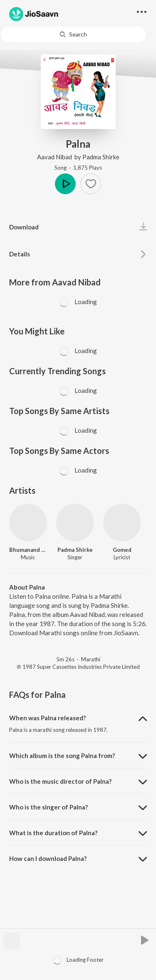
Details (20, 254)
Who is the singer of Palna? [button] (48, 807)
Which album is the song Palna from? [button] (62, 756)
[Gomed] (122, 523)
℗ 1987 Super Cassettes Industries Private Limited (78, 667)
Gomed (122, 550)
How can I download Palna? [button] (48, 858)
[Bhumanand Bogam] (28, 523)
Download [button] (24, 227)
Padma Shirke (101, 157)
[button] (91, 184)
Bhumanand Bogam (28, 550)
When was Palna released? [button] (47, 718)
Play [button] (65, 184)
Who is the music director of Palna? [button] (60, 781)
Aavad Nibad (55, 157)
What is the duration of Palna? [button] (53, 833)
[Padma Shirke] (75, 523)
